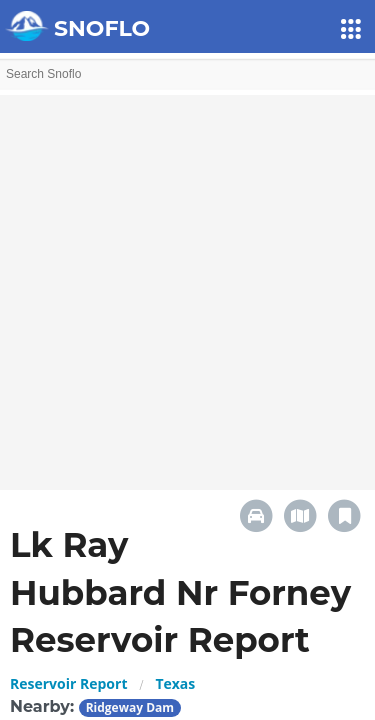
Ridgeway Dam (130, 707)
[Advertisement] (187, 282)
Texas (175, 683)
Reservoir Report (68, 683)
